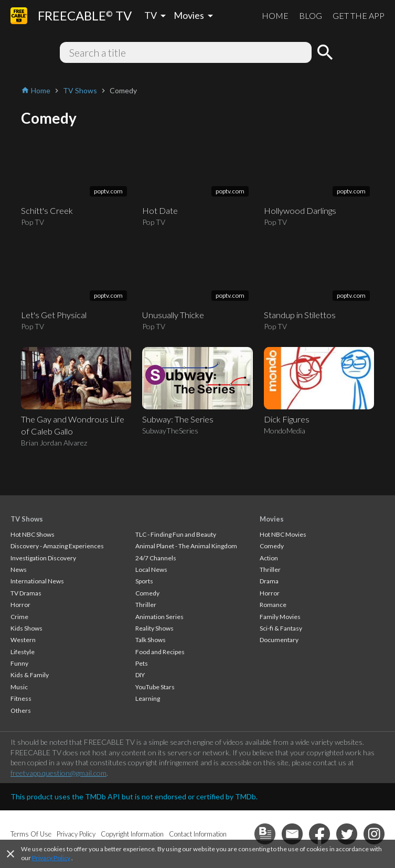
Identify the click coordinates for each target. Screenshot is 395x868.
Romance (273, 605)
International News (37, 581)
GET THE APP (359, 15)
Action (269, 558)
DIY (140, 675)
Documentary (279, 640)
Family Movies (280, 617)
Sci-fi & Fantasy (281, 628)
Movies (272, 519)
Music (19, 687)
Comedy (147, 593)
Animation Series (159, 617)
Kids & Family (30, 675)
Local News (151, 569)
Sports (144, 581)
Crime (19, 617)
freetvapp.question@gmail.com (58, 773)
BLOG (311, 15)
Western (23, 640)
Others (21, 710)
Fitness (21, 698)
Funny (19, 663)
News (19, 569)
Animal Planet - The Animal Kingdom (186, 546)
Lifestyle (23, 652)
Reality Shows (154, 628)
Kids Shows (26, 628)
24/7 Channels (156, 558)
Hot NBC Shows (33, 534)
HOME (275, 15)
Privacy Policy (51, 858)
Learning (148, 698)
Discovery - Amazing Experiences (57, 546)
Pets (142, 663)
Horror (20, 605)
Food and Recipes (160, 652)
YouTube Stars (155, 687)
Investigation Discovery (43, 558)
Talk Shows (151, 640)
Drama (269, 581)
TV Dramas (26, 593)
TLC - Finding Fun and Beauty (176, 534)
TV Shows (27, 519)
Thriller (146, 605)
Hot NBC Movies (283, 534)
